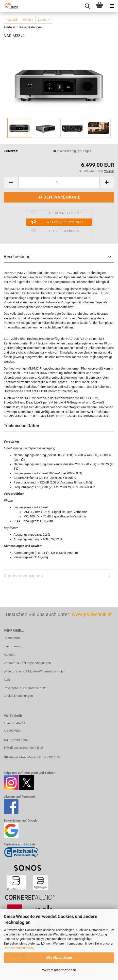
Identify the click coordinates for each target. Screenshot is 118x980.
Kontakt (9, 655)
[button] (11, 182)
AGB (7, 680)
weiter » (28, 20)
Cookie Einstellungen (18, 696)
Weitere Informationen (59, 970)
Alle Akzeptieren (59, 958)
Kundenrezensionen (23, 576)
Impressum (12, 638)
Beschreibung (17, 257)
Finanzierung (13, 646)
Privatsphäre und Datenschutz (25, 688)
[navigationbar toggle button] (112, 6)
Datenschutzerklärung (19, 948)
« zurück (12, 20)
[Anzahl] (59, 182)
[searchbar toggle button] (87, 6)
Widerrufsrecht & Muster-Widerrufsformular (34, 671)
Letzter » (44, 20)
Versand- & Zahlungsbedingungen (27, 663)
